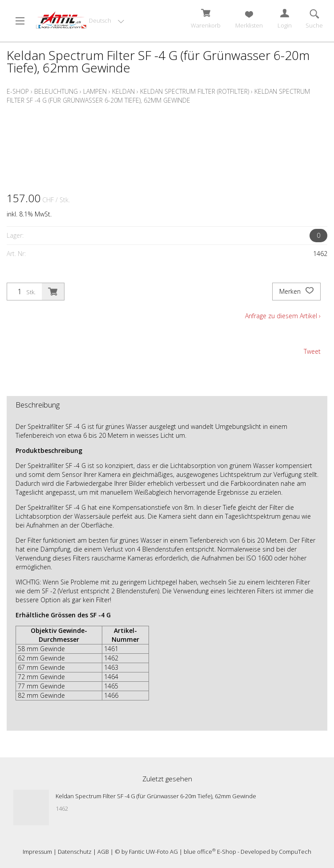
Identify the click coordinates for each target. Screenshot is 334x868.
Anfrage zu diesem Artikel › (283, 316)
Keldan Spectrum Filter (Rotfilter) (195, 91)
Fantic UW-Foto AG (153, 852)
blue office (200, 852)
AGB (103, 852)
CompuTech (295, 852)
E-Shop (18, 91)
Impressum (37, 852)
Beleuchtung (56, 91)
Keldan (123, 91)
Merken (296, 292)
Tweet (312, 351)
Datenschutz (75, 852)
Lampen (95, 91)
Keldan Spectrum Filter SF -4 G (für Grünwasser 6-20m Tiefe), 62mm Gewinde (158, 96)
